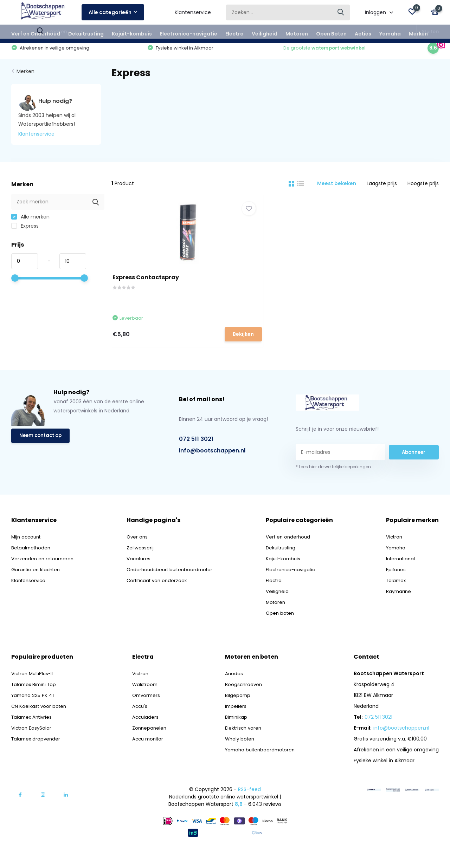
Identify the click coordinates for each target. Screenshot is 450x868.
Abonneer (414, 467)
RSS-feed (249, 804)
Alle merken (30, 223)
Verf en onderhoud (291, 552)
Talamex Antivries (33, 732)
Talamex (397, 595)
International (402, 574)
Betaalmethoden (32, 563)
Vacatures (140, 574)
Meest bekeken (337, 189)
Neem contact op (42, 451)
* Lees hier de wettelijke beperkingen (333, 482)
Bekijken (188, 338)
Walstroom (144, 699)
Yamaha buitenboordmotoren (259, 765)
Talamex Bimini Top (35, 699)
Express (25, 232)
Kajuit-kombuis (132, 34)
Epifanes (396, 585)
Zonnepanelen (148, 743)
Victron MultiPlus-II (34, 688)
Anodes (231, 688)
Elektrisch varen (241, 743)
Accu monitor (147, 754)
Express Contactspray (152, 282)
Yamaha (390, 34)
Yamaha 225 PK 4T (34, 710)
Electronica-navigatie (189, 34)
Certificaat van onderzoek (159, 595)
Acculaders (144, 732)
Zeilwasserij (140, 563)
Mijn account (27, 552)
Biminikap (234, 732)
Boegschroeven (241, 699)
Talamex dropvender (37, 754)
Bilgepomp (235, 710)
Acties (363, 34)
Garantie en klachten (37, 585)
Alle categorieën (113, 12)
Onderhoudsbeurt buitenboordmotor (172, 585)
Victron (395, 552)
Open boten (283, 628)
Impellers (233, 721)
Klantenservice (193, 12)
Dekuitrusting (86, 34)
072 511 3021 (196, 454)
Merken (418, 34)
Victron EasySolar (32, 743)
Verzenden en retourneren (44, 574)
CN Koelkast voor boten (40, 721)
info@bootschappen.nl (212, 465)
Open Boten (331, 34)
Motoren (297, 34)
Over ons (138, 552)
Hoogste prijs (423, 189)
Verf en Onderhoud (36, 34)
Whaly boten (238, 754)
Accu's (138, 721)
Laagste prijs (382, 189)
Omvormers (145, 710)
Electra (234, 34)
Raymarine (399, 606)
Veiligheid (265, 34)
